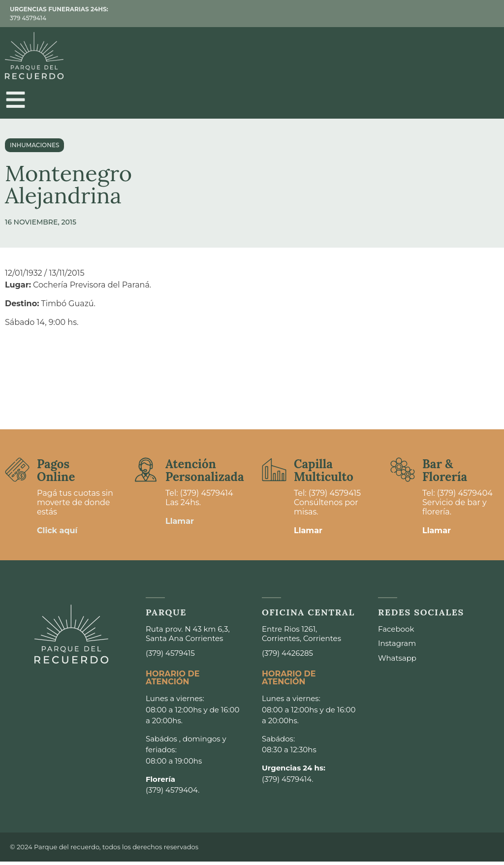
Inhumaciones (34, 148)
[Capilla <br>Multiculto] (274, 473)
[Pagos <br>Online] (17, 473)
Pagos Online (56, 474)
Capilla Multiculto (324, 474)
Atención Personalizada (205, 474)
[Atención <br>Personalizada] (146, 473)
